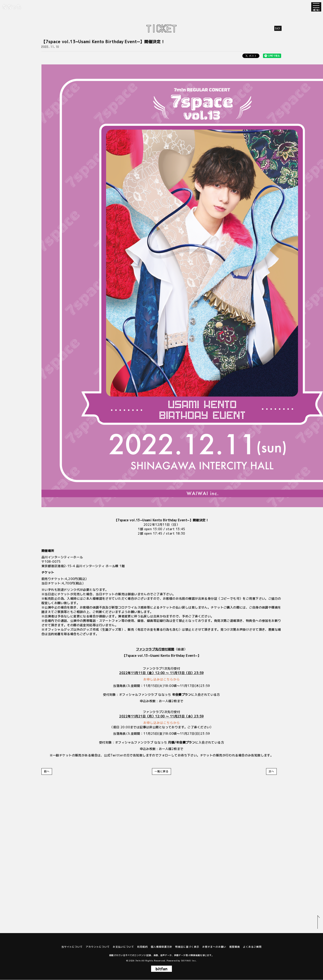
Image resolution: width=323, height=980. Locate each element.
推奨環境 (235, 947)
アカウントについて (98, 947)
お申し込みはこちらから (162, 679)
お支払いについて (123, 947)
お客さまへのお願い (214, 947)
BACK (278, 28)
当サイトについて (72, 947)
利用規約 (142, 947)
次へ (271, 771)
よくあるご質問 (252, 947)
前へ (47, 771)
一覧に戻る (162, 771)
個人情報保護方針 (161, 947)
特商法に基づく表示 (187, 947)
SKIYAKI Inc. (189, 961)
